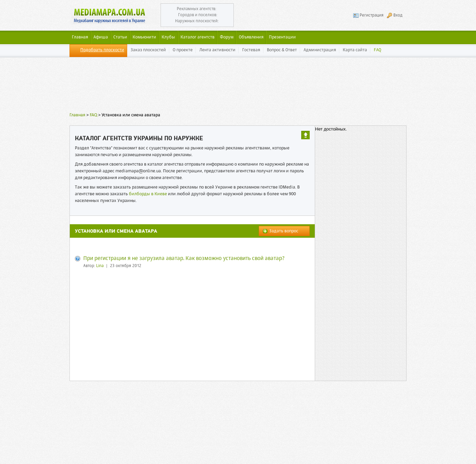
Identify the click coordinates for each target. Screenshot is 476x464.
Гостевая (251, 50)
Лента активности (217, 50)
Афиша (101, 37)
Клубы (168, 37)
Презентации (282, 37)
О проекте (183, 50)
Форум (227, 37)
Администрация (320, 50)
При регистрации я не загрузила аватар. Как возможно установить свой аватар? (184, 259)
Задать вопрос (284, 231)
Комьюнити (144, 37)
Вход (398, 16)
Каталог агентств (198, 37)
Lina (100, 266)
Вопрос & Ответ (282, 50)
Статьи (120, 37)
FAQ (377, 50)
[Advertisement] (238, 86)
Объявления (251, 37)
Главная (77, 115)
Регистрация (372, 16)
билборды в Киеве (148, 194)
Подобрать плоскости (102, 50)
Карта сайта (355, 50)
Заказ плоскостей (148, 50)
